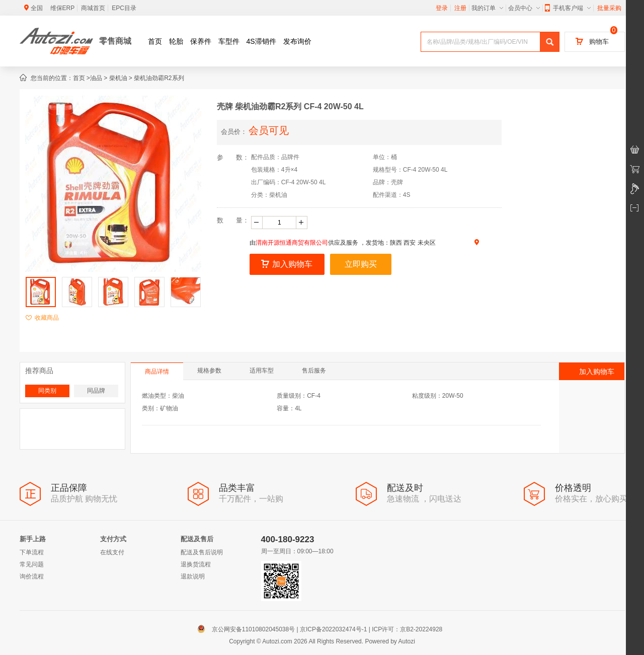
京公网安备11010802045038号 (248, 629)
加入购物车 (287, 264)
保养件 (201, 41)
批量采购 (609, 8)
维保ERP (63, 8)
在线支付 (112, 552)
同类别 (47, 391)
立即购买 (361, 264)
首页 (155, 41)
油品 (96, 78)
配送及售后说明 (202, 552)
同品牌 (96, 391)
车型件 (229, 41)
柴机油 (118, 78)
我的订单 (487, 8)
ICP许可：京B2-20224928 (407, 629)
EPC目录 (124, 8)
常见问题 (32, 564)
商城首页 (93, 8)
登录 (442, 8)
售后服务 (314, 371)
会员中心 (524, 8)
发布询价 (297, 41)
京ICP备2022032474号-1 (333, 629)
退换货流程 (196, 564)
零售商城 (115, 41)
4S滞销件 (261, 41)
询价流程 (32, 576)
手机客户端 (568, 8)
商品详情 (157, 372)
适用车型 (262, 371)
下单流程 (32, 552)
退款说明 (193, 576)
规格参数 (209, 371)
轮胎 (176, 41)
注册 (460, 8)
